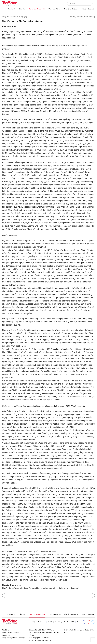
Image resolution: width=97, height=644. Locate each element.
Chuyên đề (11, 9)
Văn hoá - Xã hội (55, 9)
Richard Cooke (9, 27)
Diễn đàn (22, 9)
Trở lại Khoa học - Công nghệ (5, 595)
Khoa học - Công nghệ (37, 9)
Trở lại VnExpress (39, 622)
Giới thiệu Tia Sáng (55, 622)
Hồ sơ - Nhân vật (88, 9)
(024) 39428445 (43, 638)
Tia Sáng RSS (69, 622)
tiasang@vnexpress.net (43, 640)
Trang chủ (6, 17)
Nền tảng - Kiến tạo (71, 9)
